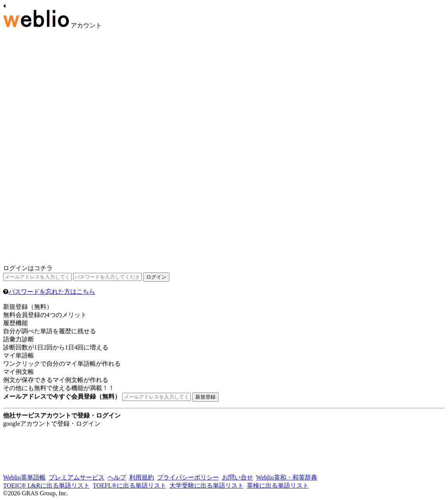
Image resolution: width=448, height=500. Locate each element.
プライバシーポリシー (188, 477)
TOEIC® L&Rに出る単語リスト (46, 485)
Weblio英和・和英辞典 (287, 477)
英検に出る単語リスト (278, 485)
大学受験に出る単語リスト (207, 485)
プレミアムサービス (77, 477)
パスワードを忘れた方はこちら (52, 292)
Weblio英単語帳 (24, 477)
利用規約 (142, 477)
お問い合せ (238, 477)
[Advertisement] (61, 148)
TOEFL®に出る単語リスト (130, 485)
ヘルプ (117, 477)
